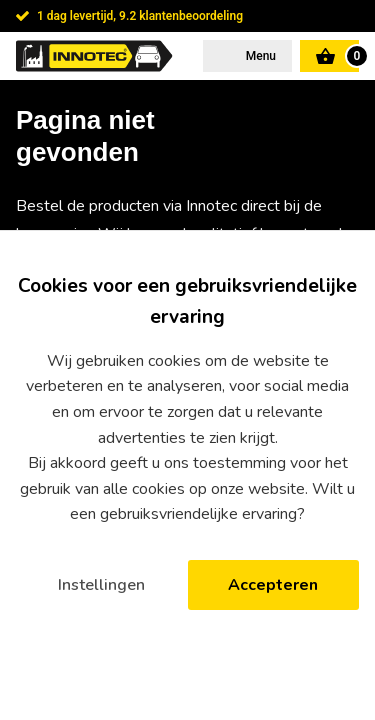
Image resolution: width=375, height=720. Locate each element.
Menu (259, 56)
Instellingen (101, 585)
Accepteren (273, 585)
